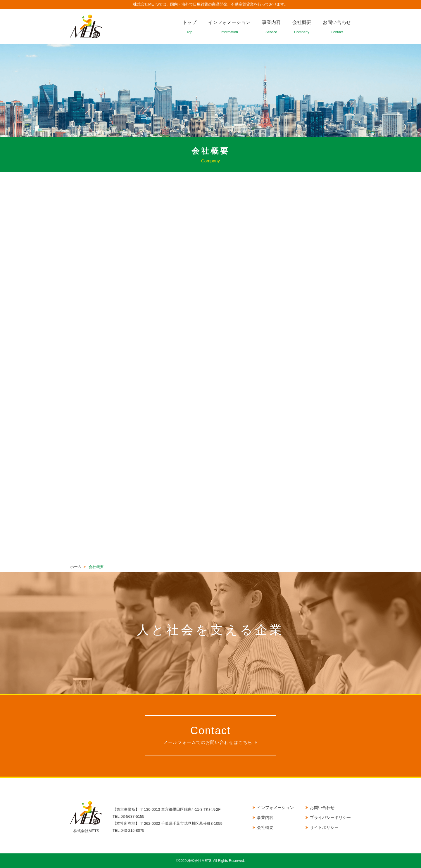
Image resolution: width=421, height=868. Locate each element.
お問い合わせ (337, 28)
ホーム (76, 567)
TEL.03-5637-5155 (128, 816)
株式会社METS (86, 26)
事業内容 (271, 28)
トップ (189, 28)
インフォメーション (229, 28)
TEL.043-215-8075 (128, 830)
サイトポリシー (324, 827)
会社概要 (302, 28)
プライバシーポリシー (330, 817)
